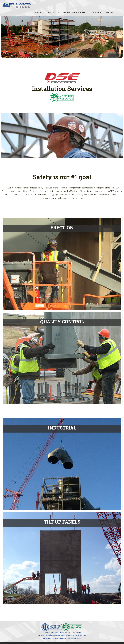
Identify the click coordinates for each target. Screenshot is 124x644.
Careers (96, 12)
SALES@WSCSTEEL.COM (50, 638)
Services (39, 12)
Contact (110, 12)
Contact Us (77, 633)
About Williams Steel (75, 12)
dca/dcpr (79, 638)
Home (45, 633)
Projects (54, 12)
